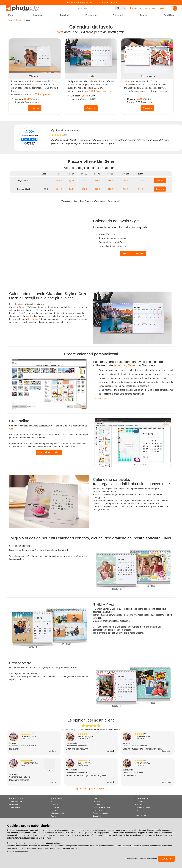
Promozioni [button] (136, 8)
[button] (125, 56)
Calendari (18, 20)
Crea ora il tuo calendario (49, 452)
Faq (136, 810)
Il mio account (140, 804)
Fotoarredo (55, 816)
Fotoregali (55, 807)
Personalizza (132, 859)
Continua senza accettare (17, 852)
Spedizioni (97, 816)
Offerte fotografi (15, 807)
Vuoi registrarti (98, 804)
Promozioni (13, 804)
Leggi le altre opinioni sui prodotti (91, 789)
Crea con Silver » (101, 399)
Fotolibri (54, 810)
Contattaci (139, 802)
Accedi (163, 8)
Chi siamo (97, 802)
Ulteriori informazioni (148, 859)
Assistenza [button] (151, 8)
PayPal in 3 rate (99, 810)
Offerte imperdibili (16, 802)
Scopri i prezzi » (47, 94)
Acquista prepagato (100, 813)
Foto (53, 802)
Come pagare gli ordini (102, 807)
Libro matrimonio (57, 813)
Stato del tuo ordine (142, 807)
